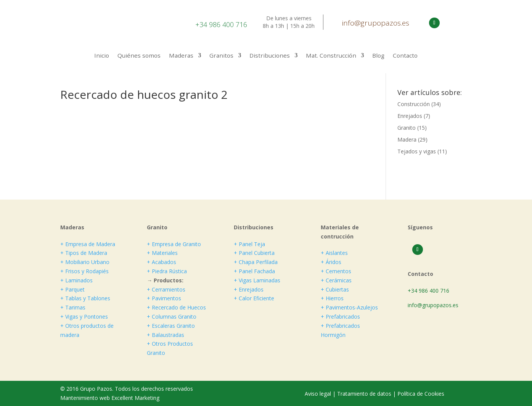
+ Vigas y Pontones (84, 317)
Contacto (405, 56)
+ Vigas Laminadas (257, 280)
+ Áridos (331, 262)
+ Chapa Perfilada (256, 262)
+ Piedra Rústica (167, 271)
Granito (407, 128)
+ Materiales (162, 253)
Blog (378, 56)
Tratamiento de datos (364, 394)
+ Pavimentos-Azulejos (349, 307)
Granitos (221, 56)
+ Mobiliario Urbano (85, 262)
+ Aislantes (334, 253)
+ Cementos (336, 271)
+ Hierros (332, 298)
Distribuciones (270, 56)
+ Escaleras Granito (171, 326)
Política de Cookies (421, 394)
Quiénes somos (139, 56)
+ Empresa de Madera (88, 244)
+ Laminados (76, 280)
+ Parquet (72, 289)
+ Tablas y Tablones (85, 298)
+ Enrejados (249, 289)
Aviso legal (319, 394)
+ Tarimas (73, 307)
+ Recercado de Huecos (176, 307)
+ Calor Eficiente (254, 298)
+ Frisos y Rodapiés (84, 271)
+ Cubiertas (335, 289)
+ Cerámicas (336, 280)
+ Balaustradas (166, 335)
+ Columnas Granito (172, 317)
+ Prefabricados (340, 317)
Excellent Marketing (135, 398)
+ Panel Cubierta (254, 253)
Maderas (181, 56)
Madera (407, 139)
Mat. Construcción (331, 56)
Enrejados (410, 116)
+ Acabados (162, 262)
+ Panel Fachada (254, 271)
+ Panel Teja (249, 244)
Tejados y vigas (417, 151)
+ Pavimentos (164, 298)
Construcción (414, 104)
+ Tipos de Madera (84, 253)
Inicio (102, 56)
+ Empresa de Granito (174, 244)
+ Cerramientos (166, 289)
